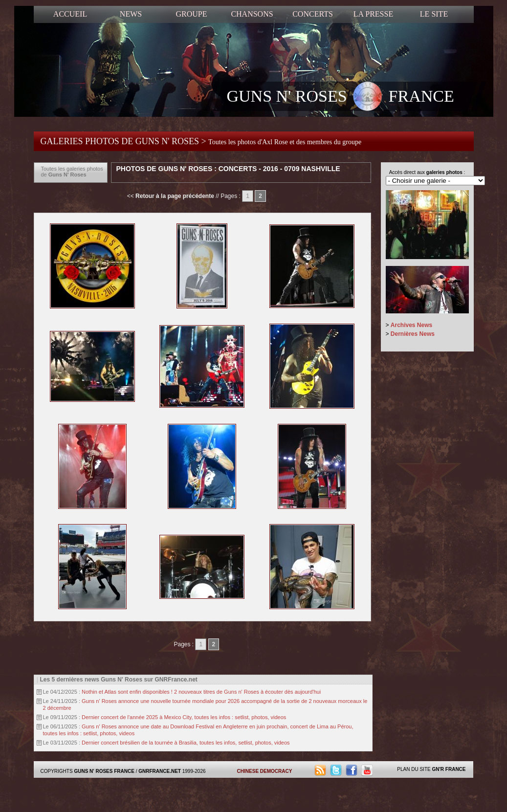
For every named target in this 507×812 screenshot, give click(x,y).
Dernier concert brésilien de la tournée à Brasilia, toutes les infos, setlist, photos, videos (186, 743)
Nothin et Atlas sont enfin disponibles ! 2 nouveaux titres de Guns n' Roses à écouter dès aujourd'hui (201, 692)
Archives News (411, 325)
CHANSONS (252, 14)
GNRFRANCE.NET (160, 771)
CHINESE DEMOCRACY (265, 771)
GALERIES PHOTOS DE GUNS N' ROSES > (201, 141)
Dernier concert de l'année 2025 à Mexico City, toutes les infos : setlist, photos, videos (184, 717)
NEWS (131, 14)
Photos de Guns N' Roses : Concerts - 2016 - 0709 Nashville (228, 169)
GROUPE (191, 14)
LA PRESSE (373, 14)
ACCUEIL (70, 14)
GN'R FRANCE (449, 769)
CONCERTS (313, 14)
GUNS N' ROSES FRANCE (341, 97)
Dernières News (413, 334)
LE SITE (434, 14)
